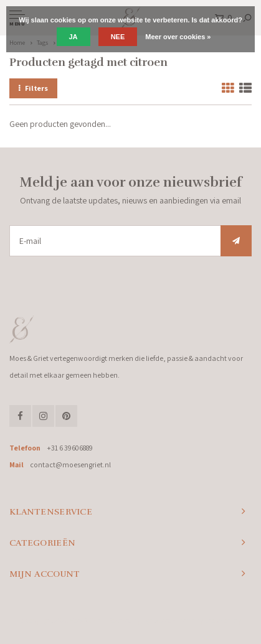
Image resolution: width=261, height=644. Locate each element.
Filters (33, 88)
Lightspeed (157, 620)
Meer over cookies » (178, 37)
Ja (74, 37)
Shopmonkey (223, 620)
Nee (118, 37)
